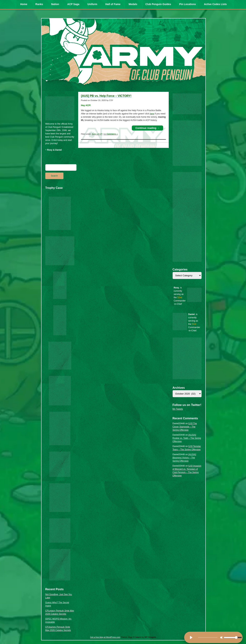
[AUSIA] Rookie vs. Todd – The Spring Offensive (187, 438)
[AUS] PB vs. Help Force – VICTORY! (106, 96)
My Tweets (178, 409)
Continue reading (147, 128)
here (152, 114)
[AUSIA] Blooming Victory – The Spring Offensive (184, 458)
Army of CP (97, 134)
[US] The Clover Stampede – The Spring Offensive (185, 427)
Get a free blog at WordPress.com (105, 637)
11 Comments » (111, 134)
